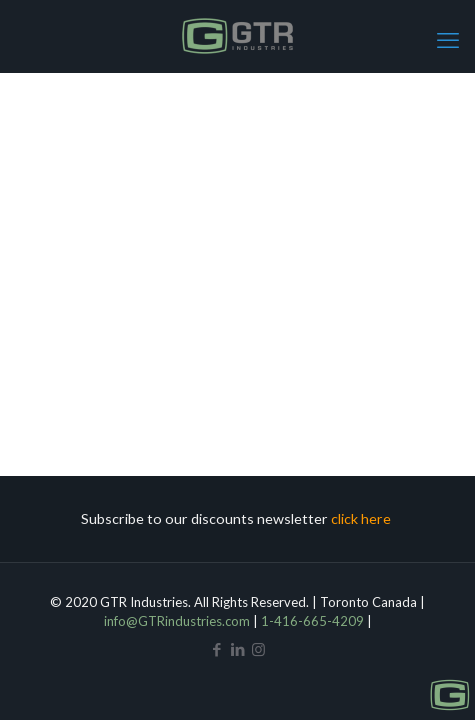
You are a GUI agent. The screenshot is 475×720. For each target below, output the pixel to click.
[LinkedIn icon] (237, 649)
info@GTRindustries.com (177, 621)
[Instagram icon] (258, 649)
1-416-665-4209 (312, 621)
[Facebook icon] (216, 649)
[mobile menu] (448, 40)
